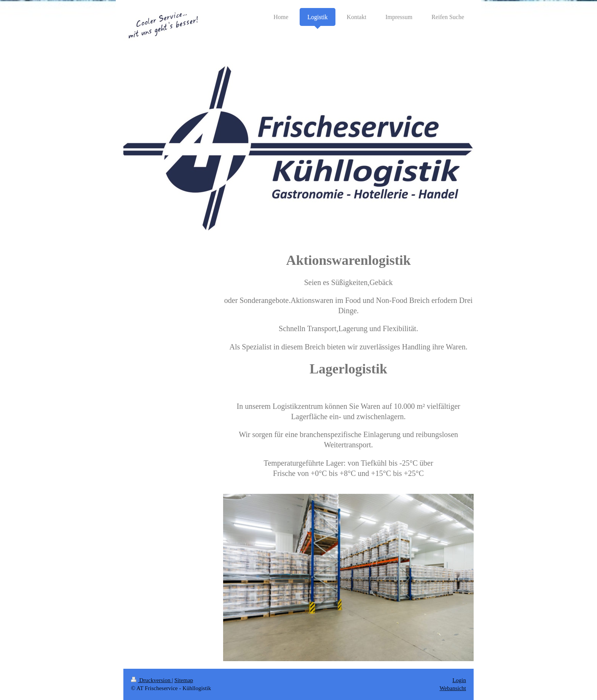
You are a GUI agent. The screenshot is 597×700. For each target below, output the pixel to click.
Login (459, 680)
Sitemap (184, 680)
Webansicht (453, 688)
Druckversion (151, 680)
